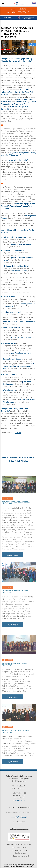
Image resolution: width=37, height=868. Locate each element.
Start (13, 9)
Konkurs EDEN (21, 847)
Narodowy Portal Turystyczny (21, 844)
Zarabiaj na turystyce (21, 850)
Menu (3, 3)
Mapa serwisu (17, 866)
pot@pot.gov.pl (19, 800)
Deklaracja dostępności (21, 856)
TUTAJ (18, 433)
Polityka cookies (29, 866)
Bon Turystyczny (21, 853)
